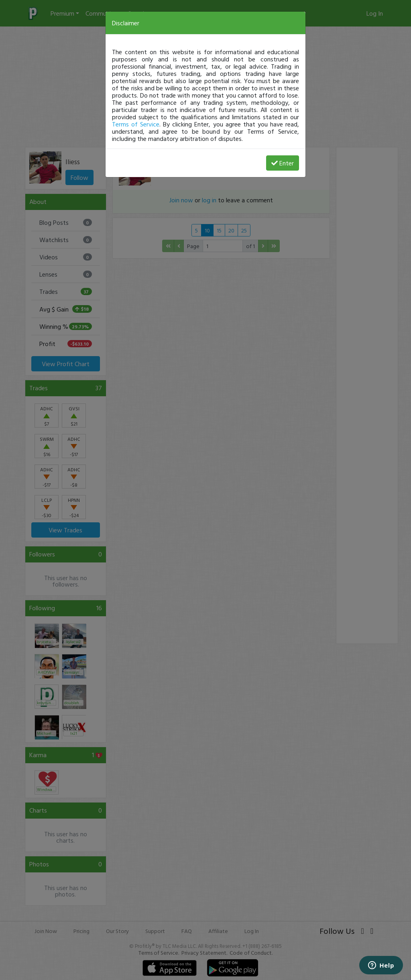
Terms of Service (136, 124)
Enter (283, 163)
